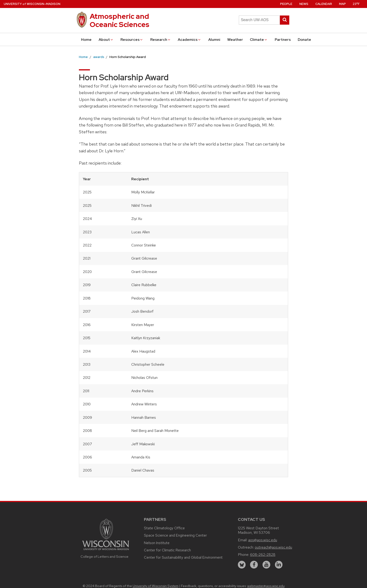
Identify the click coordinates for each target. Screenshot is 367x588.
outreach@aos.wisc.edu (273, 547)
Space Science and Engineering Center (175, 535)
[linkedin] (279, 565)
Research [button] (161, 40)
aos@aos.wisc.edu (263, 540)
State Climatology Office (164, 528)
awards (99, 57)
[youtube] (266, 565)
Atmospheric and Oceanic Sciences (120, 20)
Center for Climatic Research (167, 550)
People (286, 4)
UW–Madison (32, 4)
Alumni (214, 40)
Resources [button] (132, 40)
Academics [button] (189, 40)
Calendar (324, 4)
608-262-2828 (263, 555)
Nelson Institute (157, 543)
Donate (304, 40)
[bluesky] (242, 565)
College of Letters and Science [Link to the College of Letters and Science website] (104, 556)
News (304, 4)
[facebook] (254, 565)
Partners (283, 40)
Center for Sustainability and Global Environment (183, 557)
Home (86, 40)
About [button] (106, 40)
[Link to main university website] (106, 551)
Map (342, 4)
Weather (235, 40)
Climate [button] (259, 40)
